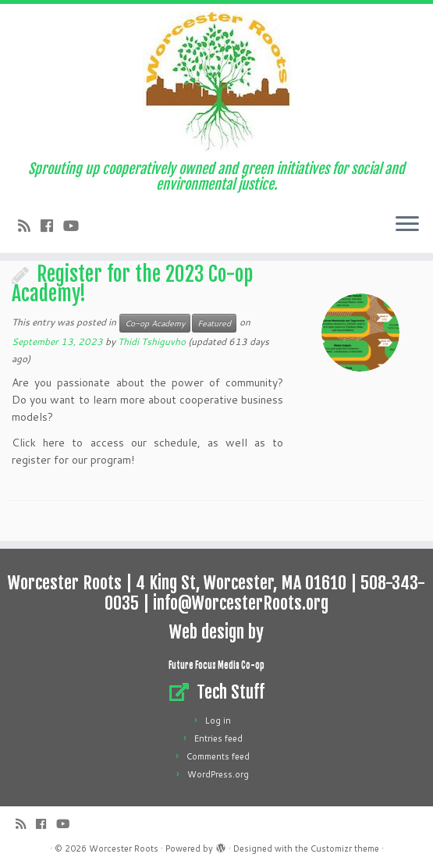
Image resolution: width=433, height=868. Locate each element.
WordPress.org (218, 774)
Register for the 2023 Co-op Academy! (132, 284)
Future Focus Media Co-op (216, 665)
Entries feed (218, 738)
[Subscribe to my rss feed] (29, 226)
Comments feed (218, 756)
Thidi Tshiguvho (152, 342)
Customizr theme (345, 848)
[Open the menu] (407, 225)
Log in (218, 720)
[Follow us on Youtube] (76, 226)
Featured (214, 323)
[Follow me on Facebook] (52, 226)
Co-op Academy (155, 323)
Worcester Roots (124, 848)
